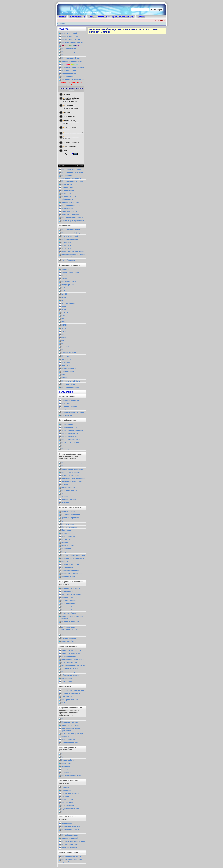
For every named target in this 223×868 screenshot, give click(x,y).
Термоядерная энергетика (72, 481)
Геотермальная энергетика (72, 469)
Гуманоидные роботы (70, 757)
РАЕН (64, 297)
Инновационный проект (71, 205)
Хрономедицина (68, 524)
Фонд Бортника (68, 285)
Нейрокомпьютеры (69, 672)
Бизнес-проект (67, 208)
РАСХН (63, 24)
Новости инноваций (69, 33)
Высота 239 (66, 763)
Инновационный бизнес (71, 58)
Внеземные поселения (97, 17)
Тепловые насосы (69, 499)
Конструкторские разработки (73, 221)
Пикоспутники (67, 591)
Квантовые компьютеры (71, 650)
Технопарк (66, 365)
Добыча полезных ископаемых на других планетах (70, 629)
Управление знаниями (70, 202)
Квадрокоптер (67, 597)
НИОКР (64, 378)
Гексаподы (66, 766)
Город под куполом (69, 847)
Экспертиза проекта (69, 211)
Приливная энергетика (70, 466)
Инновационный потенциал (72, 181)
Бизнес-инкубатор (69, 368)
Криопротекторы (68, 577)
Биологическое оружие (71, 812)
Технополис (66, 359)
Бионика (65, 561)
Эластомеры (66, 403)
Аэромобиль (66, 772)
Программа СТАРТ (69, 282)
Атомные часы (67, 697)
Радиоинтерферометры (71, 693)
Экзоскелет (165, 21)
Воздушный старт (69, 601)
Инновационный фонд (70, 387)
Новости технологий (69, 36)
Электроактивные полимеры (73, 412)
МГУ (63, 300)
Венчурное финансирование (73, 67)
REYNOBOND (67, 415)
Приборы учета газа (69, 436)
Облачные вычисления (71, 675)
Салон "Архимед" (68, 260)
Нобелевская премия (70, 239)
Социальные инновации (71, 169)
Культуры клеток (68, 512)
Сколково (141, 17)
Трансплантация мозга (70, 725)
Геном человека (68, 546)
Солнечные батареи (69, 491)
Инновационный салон (71, 230)
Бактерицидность (68, 806)
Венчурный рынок (69, 70)
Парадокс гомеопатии (70, 564)
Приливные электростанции (73, 463)
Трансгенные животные (71, 521)
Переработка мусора (70, 835)
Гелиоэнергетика (68, 488)
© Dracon (62, 166)
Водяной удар (67, 802)
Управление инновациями (72, 61)
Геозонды (65, 502)
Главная (63, 17)
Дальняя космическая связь (73, 690)
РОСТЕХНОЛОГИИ (69, 353)
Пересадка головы (69, 719)
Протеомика (66, 549)
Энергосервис (67, 424)
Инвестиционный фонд (71, 381)
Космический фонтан (70, 607)
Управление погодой (70, 838)
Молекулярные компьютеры (73, 660)
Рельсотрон (66, 790)
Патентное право (68, 190)
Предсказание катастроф (71, 856)
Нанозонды (66, 533)
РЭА (63, 316)
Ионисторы (66, 449)
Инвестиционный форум (71, 233)
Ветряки (65, 484)
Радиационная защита (70, 809)
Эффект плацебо (68, 567)
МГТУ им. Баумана (69, 303)
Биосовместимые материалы (73, 555)
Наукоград (66, 362)
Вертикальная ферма (70, 844)
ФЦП (63, 344)
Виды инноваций (68, 77)
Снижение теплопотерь (71, 443)
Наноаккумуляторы (69, 427)
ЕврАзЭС (65, 347)
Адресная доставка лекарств (73, 558)
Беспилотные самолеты (71, 588)
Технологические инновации (73, 80)
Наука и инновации (69, 52)
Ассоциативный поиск (70, 669)
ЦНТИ (64, 331)
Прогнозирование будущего (72, 42)
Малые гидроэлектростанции (73, 478)
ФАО (63, 341)
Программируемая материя (72, 776)
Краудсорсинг (67, 678)
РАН (63, 288)
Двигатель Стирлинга (70, 793)
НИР (63, 375)
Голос (75, 154)
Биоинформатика (68, 536)
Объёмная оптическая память (73, 666)
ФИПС (64, 328)
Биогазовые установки (70, 826)
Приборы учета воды (70, 433)
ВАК (63, 334)
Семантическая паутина (71, 663)
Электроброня (67, 799)
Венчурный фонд (68, 384)
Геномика (65, 543)
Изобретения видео (69, 73)
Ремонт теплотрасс (69, 446)
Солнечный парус (68, 604)
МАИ (63, 319)
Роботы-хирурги (68, 754)
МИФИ (64, 309)
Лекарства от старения (70, 571)
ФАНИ (64, 337)
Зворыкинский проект (70, 272)
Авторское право (68, 187)
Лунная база (66, 635)
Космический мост (69, 610)
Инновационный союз (70, 350)
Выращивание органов (71, 515)
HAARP (64, 703)
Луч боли (65, 796)
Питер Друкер (67, 184)
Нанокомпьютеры (68, 656)
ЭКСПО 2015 (66, 248)
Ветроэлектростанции (70, 475)
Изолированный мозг (70, 722)
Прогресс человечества (71, 39)
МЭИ (63, 322)
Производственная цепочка (72, 218)
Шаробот (65, 769)
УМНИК (64, 278)
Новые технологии (69, 49)
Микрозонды (66, 530)
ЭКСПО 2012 (66, 245)
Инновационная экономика (72, 172)
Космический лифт (69, 613)
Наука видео (66, 194)
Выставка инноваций (70, 236)
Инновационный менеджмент (73, 55)
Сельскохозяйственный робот (73, 841)
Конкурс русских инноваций (73, 251)
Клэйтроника (67, 681)
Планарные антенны (70, 700)
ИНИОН (64, 325)
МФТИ (64, 306)
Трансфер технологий (70, 214)
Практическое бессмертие (123, 17)
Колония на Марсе (69, 638)
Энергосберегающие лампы (72, 430)
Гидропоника (67, 823)
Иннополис (66, 356)
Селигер (65, 275)
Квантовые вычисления (71, 653)
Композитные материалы (71, 594)
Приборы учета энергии (71, 440)
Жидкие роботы (68, 760)
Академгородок (68, 372)
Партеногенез (67, 539)
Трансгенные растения (70, 518)
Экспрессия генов (69, 552)
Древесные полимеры (70, 400)
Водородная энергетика (71, 472)
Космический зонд (69, 641)
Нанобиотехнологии (69, 527)
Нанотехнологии (76, 17)
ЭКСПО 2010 (66, 242)
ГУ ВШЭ (65, 313)
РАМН (64, 291)
